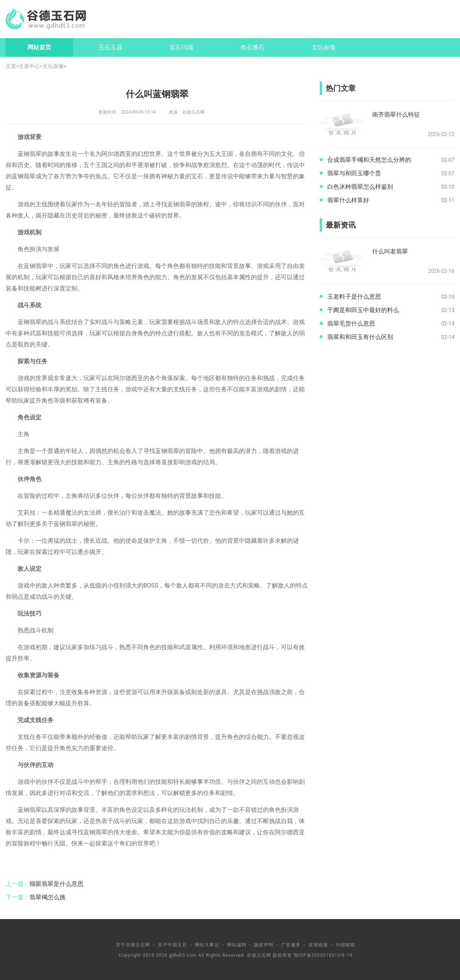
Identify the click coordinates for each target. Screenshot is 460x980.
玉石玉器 (110, 47)
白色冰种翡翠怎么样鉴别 (360, 187)
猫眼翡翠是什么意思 (56, 884)
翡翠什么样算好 (348, 200)
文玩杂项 (323, 47)
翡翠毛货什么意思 (351, 323)
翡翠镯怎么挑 (47, 897)
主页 (11, 66)
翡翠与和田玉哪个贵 (354, 173)
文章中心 (29, 66)
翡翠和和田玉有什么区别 (360, 337)
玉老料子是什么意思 (354, 297)
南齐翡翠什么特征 (396, 115)
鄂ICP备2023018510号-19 (323, 955)
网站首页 (39, 47)
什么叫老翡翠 (390, 251)
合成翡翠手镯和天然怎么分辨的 (369, 160)
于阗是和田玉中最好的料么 (363, 310)
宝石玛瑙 (181, 47)
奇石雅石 (252, 47)
